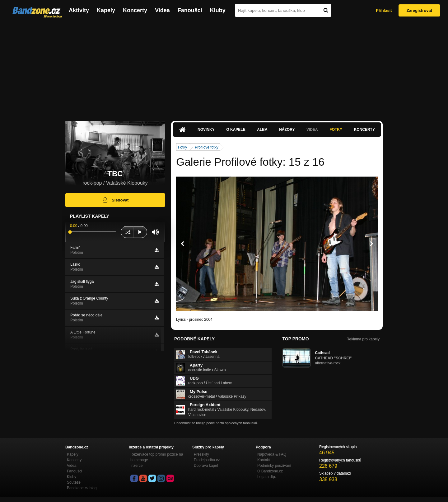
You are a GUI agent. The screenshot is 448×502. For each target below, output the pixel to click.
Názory (287, 130)
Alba (262, 130)
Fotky (336, 130)
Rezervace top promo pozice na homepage (157, 457)
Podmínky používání (274, 466)
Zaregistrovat (419, 10)
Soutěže (74, 482)
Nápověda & (272, 454)
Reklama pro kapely (363, 339)
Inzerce (136, 466)
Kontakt (264, 460)
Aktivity (79, 10)
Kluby (218, 10)
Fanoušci (190, 10)
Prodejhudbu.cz (207, 460)
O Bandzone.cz (270, 471)
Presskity (201, 454)
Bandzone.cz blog (82, 488)
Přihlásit (384, 10)
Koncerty (135, 10)
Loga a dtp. (267, 477)
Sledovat (115, 200)
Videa (162, 10)
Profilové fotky (206, 147)
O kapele (236, 130)
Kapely (106, 10)
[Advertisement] (224, 68)
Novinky (206, 130)
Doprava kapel (206, 466)
